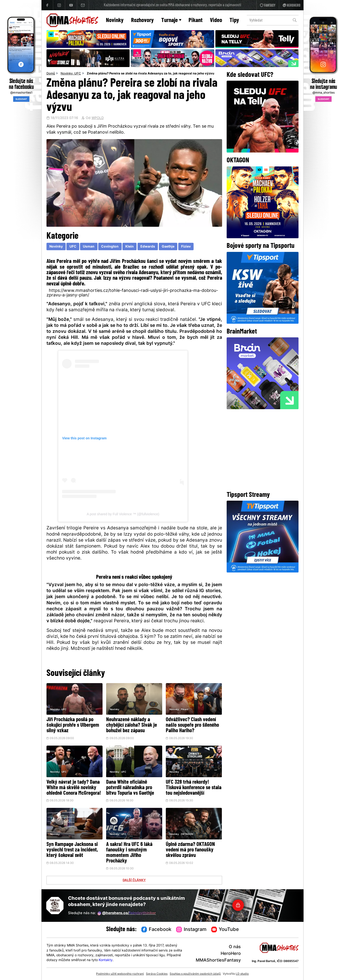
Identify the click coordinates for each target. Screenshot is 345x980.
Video (216, 20)
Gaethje (168, 247)
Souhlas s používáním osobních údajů (195, 974)
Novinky (115, 20)
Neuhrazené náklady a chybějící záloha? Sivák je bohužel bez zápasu (132, 725)
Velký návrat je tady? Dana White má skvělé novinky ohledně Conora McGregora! (74, 788)
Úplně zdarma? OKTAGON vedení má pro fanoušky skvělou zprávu (190, 850)
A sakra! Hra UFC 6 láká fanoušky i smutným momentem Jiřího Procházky (129, 853)
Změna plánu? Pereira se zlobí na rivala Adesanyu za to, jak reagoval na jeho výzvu (150, 74)
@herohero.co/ (127, 913)
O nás (235, 947)
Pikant (195, 20)
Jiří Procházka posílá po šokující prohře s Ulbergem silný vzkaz (73, 725)
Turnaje (171, 20)
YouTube (225, 930)
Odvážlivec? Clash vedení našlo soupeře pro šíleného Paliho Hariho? (192, 725)
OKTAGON (187, 834)
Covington (110, 247)
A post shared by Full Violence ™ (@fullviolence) (123, 514)
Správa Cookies (157, 974)
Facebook (156, 930)
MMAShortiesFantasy (218, 960)
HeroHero (231, 954)
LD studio (242, 974)
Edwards (148, 247)
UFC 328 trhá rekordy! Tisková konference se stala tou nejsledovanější (194, 788)
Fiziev (186, 247)
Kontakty (106, 960)
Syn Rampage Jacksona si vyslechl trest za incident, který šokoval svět (72, 850)
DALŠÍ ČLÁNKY (134, 880)
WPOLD (98, 118)
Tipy (234, 20)
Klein (129, 247)
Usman (89, 247)
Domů (51, 74)
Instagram (191, 930)
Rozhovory (142, 20)
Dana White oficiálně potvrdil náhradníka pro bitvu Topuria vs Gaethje (130, 788)
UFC (78, 74)
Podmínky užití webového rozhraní (120, 974)
